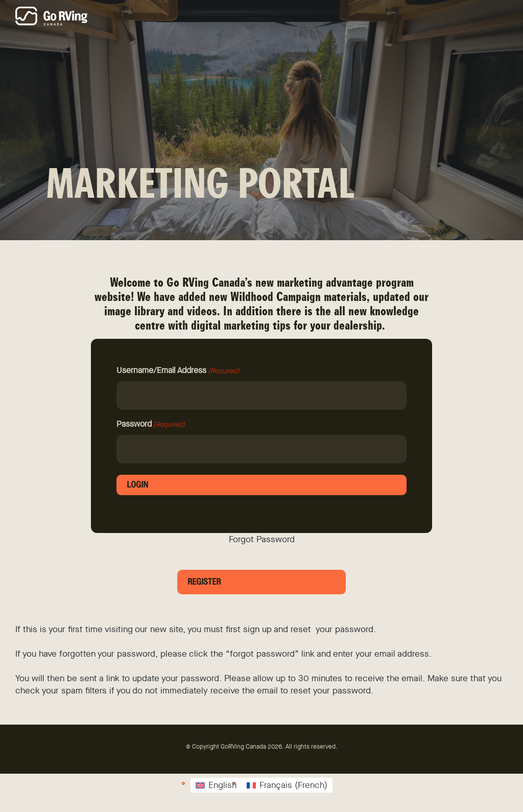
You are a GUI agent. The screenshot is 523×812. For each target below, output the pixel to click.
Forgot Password (262, 539)
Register (204, 582)
